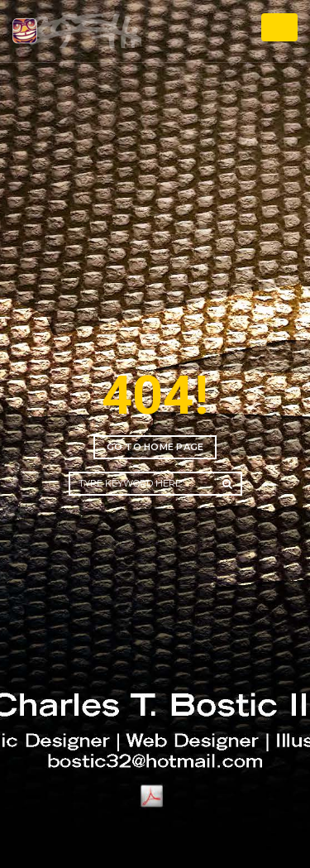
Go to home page (155, 447)
